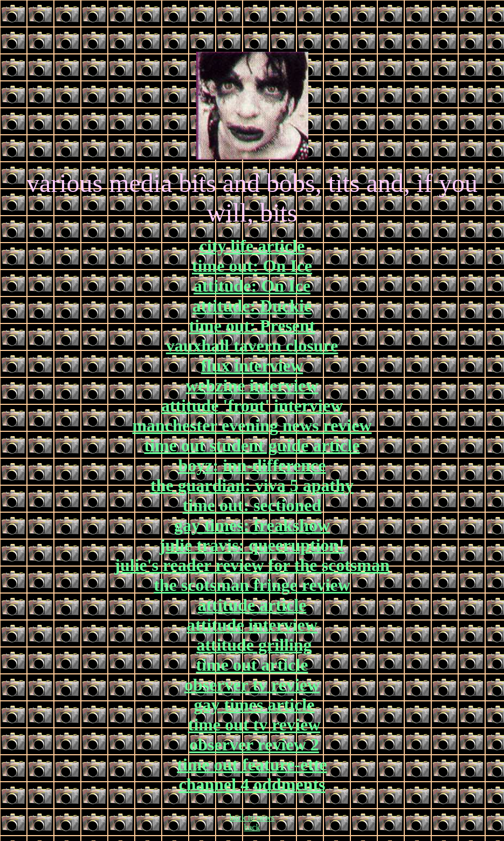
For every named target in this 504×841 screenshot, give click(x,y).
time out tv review (254, 725)
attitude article (252, 605)
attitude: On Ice (252, 286)
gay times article (254, 705)
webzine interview (252, 385)
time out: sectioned (252, 505)
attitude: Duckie (252, 306)
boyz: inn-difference (252, 465)
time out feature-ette (252, 764)
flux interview (252, 366)
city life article (252, 246)
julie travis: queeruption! (252, 545)
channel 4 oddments (252, 784)
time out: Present (252, 326)
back (252, 827)
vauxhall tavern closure (252, 346)
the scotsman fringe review (252, 585)
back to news (252, 818)
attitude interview (252, 625)
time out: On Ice (252, 266)
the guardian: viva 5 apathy (252, 485)
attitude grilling (254, 645)
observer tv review (252, 685)
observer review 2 (254, 745)
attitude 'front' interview (252, 405)
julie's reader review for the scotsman (252, 565)
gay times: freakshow (252, 525)
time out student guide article (252, 445)
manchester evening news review (252, 425)
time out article (252, 665)
